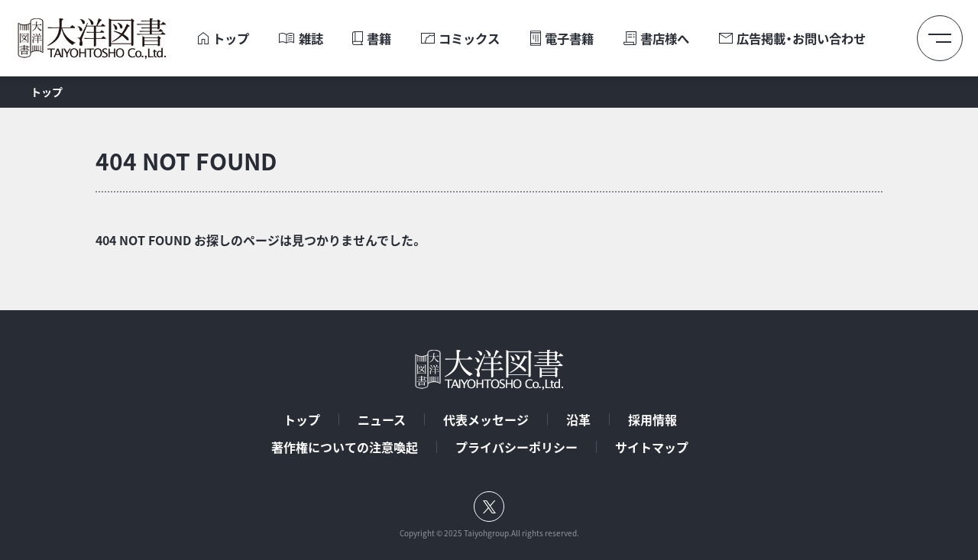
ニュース (382, 419)
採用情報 (653, 419)
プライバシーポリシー (517, 447)
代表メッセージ (486, 419)
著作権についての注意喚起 (345, 447)
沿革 (578, 419)
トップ (302, 419)
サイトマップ (652, 447)
